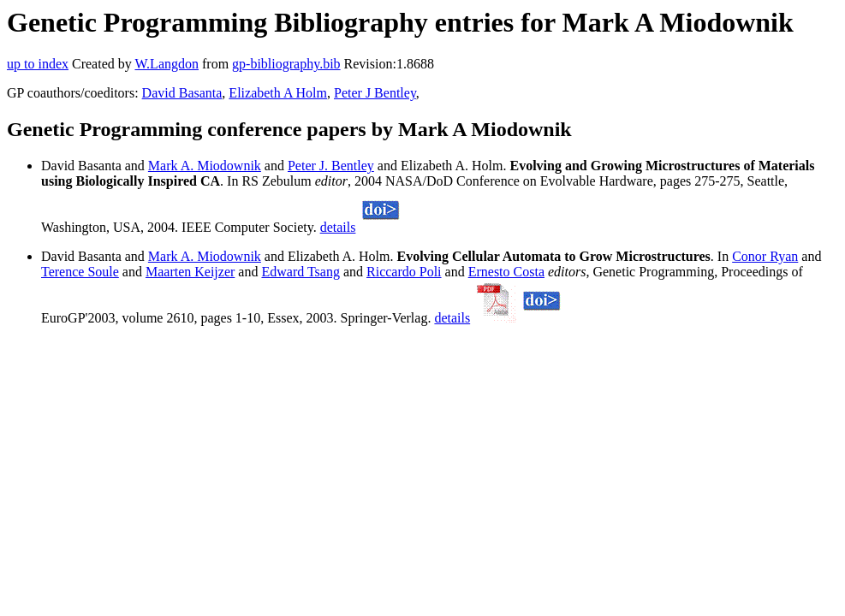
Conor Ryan (765, 256)
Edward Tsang (300, 272)
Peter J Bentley (375, 93)
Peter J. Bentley (331, 166)
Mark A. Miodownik (205, 166)
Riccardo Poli (404, 272)
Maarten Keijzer (190, 272)
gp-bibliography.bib (286, 64)
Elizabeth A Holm (278, 93)
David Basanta (182, 93)
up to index (38, 64)
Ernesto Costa (506, 272)
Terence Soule (80, 272)
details (338, 227)
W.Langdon (167, 64)
